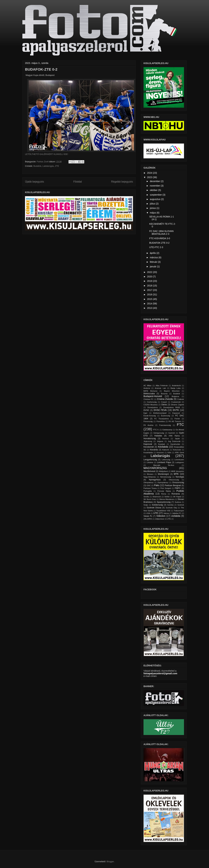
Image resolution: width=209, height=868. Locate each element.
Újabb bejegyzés (34, 182)
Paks (157, 485)
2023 (150, 177)
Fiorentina (161, 421)
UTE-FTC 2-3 (156, 247)
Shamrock (157, 497)
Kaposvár (148, 444)
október (154, 190)
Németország (166, 477)
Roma (164, 494)
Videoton (161, 516)
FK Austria (148, 425)
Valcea (166, 513)
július (153, 204)
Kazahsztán (175, 444)
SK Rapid (177, 497)
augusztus (155, 199)
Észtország (165, 416)
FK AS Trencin (175, 421)
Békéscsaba (149, 394)
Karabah (162, 444)
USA (148, 513)
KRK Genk (180, 453)
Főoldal (78, 182)
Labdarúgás (48, 166)
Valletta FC (177, 513)
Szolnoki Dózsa (154, 508)
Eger (145, 413)
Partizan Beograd (173, 485)
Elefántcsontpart (160, 413)
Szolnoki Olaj (171, 508)
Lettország (166, 460)
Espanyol (176, 413)
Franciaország (165, 425)
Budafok (37, 166)
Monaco (150, 474)
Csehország (152, 402)
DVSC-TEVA (160, 410)
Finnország (148, 421)
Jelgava (160, 441)
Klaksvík (166, 450)
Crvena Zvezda (165, 399)
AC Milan (147, 386)
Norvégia (180, 477)
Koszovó (160, 453)
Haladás (158, 436)
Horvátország (150, 439)
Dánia (164, 405)
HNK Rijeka (174, 436)
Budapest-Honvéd (153, 396)
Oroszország (178, 482)
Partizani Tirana (150, 488)
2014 (150, 304)
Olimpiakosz (149, 482)
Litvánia (150, 462)
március (154, 257)
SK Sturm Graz (150, 499)
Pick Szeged (166, 488)
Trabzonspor (179, 511)
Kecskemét (149, 447)
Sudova (178, 502)
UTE (156, 513)
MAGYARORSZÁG (155, 468)
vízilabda (176, 516)
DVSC (146, 410)
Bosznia (164, 394)
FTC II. (156, 430)
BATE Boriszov (150, 391)
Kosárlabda (148, 453)
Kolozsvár (177, 450)
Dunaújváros (153, 407)
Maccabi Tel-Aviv (164, 465)
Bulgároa (175, 396)
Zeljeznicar (160, 519)
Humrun (166, 439)
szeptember (156, 195)
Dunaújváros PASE (172, 407)
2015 (150, 299)
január (153, 267)
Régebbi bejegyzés (122, 182)
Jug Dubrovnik (174, 441)
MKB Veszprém (178, 471)
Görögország (159, 433)
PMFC (178, 488)
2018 (150, 286)
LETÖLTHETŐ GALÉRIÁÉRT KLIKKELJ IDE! (47, 154)
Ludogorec (180, 462)
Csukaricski (176, 402)
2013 (150, 308)
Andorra (147, 388)
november (155, 186)
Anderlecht (176, 386)
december (155, 181)
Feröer (177, 419)
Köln (169, 453)
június (153, 208)
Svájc (146, 505)
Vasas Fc (148, 516)
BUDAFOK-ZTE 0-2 (159, 243)
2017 (150, 290)
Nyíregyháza (155, 480)
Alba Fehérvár (162, 386)
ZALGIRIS (148, 519)
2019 (150, 281)
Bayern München (172, 391)
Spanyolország (164, 502)
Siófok (167, 497)
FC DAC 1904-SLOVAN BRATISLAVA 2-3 (161, 233)
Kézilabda (163, 447)
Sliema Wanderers (167, 499)
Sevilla (146, 497)
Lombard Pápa (164, 462)
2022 (150, 272)
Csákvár (181, 399)
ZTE (57, 166)
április (153, 253)
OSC (149, 485)
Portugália (148, 491)
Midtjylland (163, 471)
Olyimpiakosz (163, 482)
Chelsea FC (148, 399)
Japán (177, 439)
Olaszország (174, 480)
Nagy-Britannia (150, 477)
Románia (176, 494)
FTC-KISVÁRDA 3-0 (160, 238)
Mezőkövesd (149, 471)
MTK (176, 474)
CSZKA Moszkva (151, 405)
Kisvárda (154, 450)
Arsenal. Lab (160, 388)
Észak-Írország (150, 416)
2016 (150, 294)
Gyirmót (172, 433)
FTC (180, 425)
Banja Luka (175, 388)
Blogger (110, 861)
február (154, 262)
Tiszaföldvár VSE (163, 511)
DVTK (176, 410)
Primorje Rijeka (164, 491)
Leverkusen (179, 460)
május (153, 213)
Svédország (157, 505)
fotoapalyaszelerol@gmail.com (160, 673)
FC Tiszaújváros (162, 419)
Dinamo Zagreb (177, 405)
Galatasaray (167, 430)
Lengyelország (150, 460)
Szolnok (181, 505)
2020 (150, 277)
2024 (150, 173)
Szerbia (170, 505)
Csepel (164, 402)
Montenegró (163, 474)
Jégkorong (148, 441)
